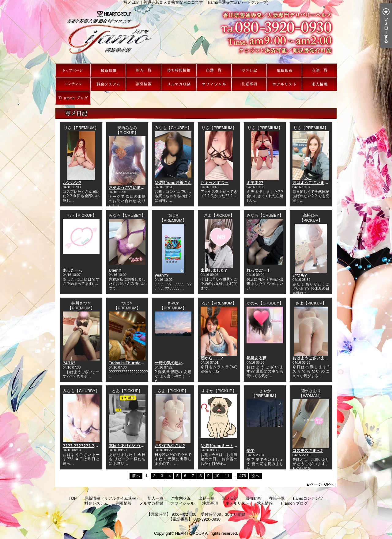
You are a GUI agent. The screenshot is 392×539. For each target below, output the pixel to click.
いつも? (300, 275)
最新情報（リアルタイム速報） (108, 70)
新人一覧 (143, 70)
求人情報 (320, 84)
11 (227, 476)
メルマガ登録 (179, 84)
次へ (255, 476)
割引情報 (143, 84)
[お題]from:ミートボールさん (227, 446)
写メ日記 (249, 70)
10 (217, 476)
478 (243, 476)
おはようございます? (312, 183)
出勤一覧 (214, 70)
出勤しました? (214, 270)
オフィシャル (214, 84)
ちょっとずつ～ (215, 183)
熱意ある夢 (256, 358)
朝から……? (212, 358)
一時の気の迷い (169, 363)
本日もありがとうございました (137, 446)
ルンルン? (72, 183)
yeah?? (162, 275)
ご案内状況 (179, 70)
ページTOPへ (322, 484)
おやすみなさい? (170, 446)
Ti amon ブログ (73, 98)
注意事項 (249, 84)
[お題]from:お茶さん (173, 183)
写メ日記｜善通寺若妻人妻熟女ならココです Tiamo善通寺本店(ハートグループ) (196, 34)
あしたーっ (73, 270)
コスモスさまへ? (308, 451)
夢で (251, 451)
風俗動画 (284, 70)
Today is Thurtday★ (128, 363)
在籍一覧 (320, 70)
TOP (73, 70)
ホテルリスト (284, 84)
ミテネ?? (255, 183)
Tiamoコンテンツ (73, 84)
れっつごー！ (258, 270)
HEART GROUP (190, 533)
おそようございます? (128, 187)
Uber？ (115, 270)
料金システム (108, 84)
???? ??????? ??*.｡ (82, 446)
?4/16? (69, 363)
